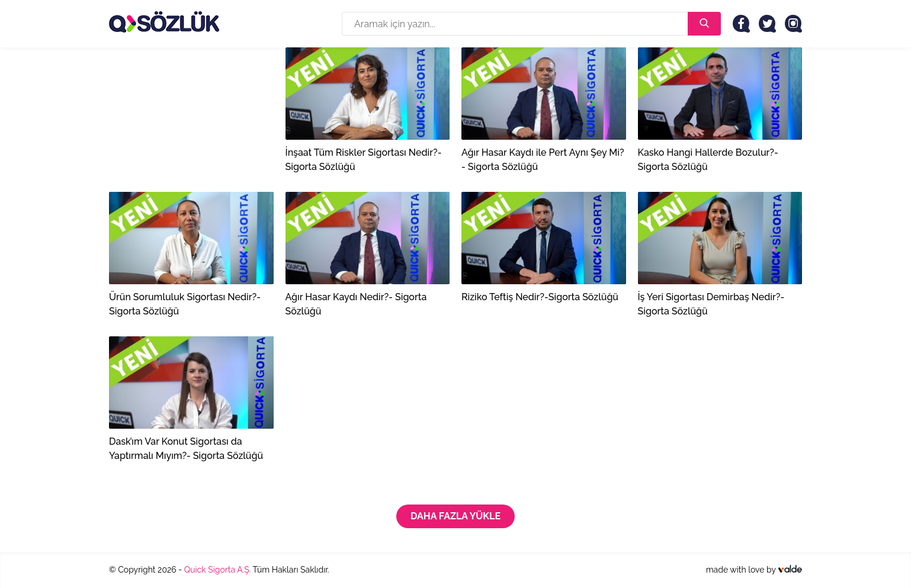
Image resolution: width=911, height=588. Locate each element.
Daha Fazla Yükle (455, 516)
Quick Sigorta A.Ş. (218, 570)
